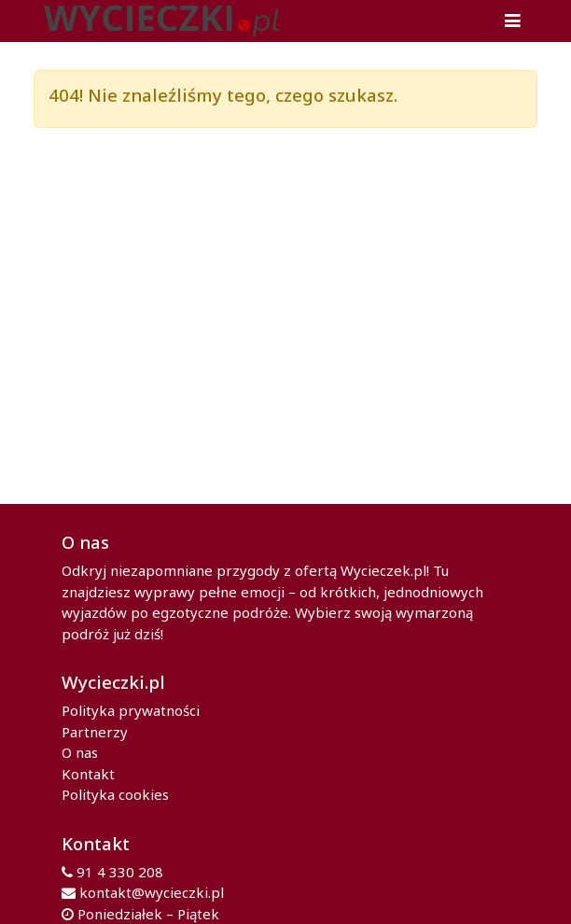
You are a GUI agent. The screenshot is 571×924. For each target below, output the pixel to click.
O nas (80, 752)
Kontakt (88, 774)
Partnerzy (95, 732)
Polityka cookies (115, 794)
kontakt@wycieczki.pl (152, 892)
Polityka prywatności (131, 710)
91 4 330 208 (120, 872)
